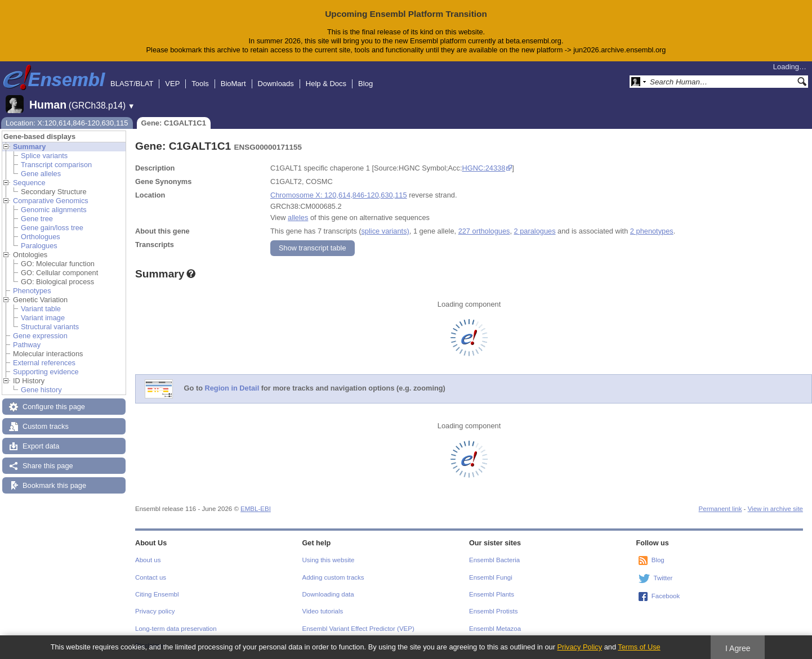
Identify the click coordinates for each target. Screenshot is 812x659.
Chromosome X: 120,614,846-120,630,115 (339, 195)
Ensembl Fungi (491, 577)
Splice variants (44, 156)
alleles (298, 218)
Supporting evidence (46, 372)
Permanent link (720, 509)
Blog (365, 84)
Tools (200, 84)
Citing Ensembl (157, 594)
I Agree (738, 648)
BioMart (233, 84)
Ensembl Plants (492, 594)
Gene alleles (41, 174)
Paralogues (39, 246)
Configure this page (54, 407)
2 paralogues (535, 231)
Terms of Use (639, 647)
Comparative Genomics (51, 201)
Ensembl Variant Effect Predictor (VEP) (358, 629)
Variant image (43, 318)
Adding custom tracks (333, 577)
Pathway (27, 345)
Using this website (329, 560)
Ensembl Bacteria (494, 560)
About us (148, 560)
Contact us (151, 577)
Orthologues (41, 237)
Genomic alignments (54, 210)
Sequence (29, 183)
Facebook (666, 596)
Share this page (48, 466)
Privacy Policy (579, 647)
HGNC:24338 (483, 168)
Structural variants (50, 327)
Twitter (663, 578)
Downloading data (328, 594)
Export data (41, 446)
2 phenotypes (652, 231)
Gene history (41, 390)
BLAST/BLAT (132, 84)
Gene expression (40, 336)
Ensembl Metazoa (495, 629)
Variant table (41, 309)
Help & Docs (326, 84)
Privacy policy (155, 611)
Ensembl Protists (493, 611)
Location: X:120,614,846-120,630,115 (67, 123)
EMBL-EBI (256, 509)
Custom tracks (46, 426)
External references (44, 363)
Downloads (276, 84)
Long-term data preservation (176, 629)
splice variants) (385, 231)
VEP (172, 84)
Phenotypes (32, 291)
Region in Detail (232, 388)
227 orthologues (484, 231)
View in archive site (775, 509)
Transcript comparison (56, 165)
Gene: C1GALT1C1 (174, 123)
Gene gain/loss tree (52, 228)
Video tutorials (323, 611)
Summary (29, 147)
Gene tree (37, 219)
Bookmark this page (54, 485)
